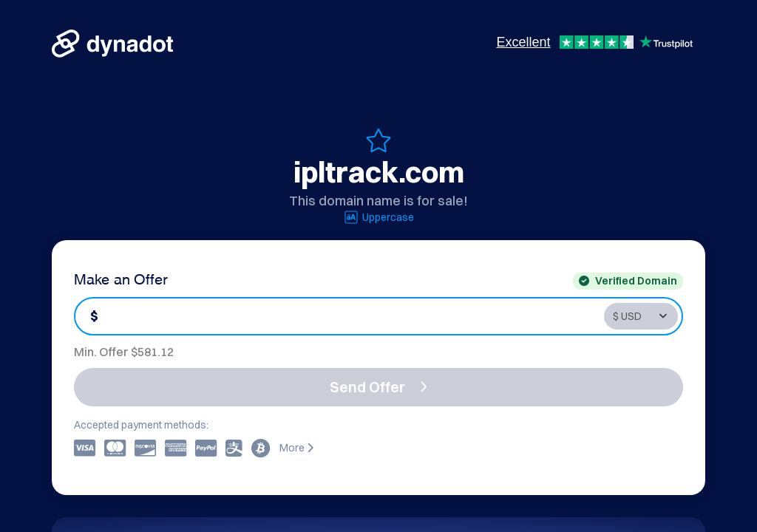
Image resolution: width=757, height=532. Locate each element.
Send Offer (378, 387)
